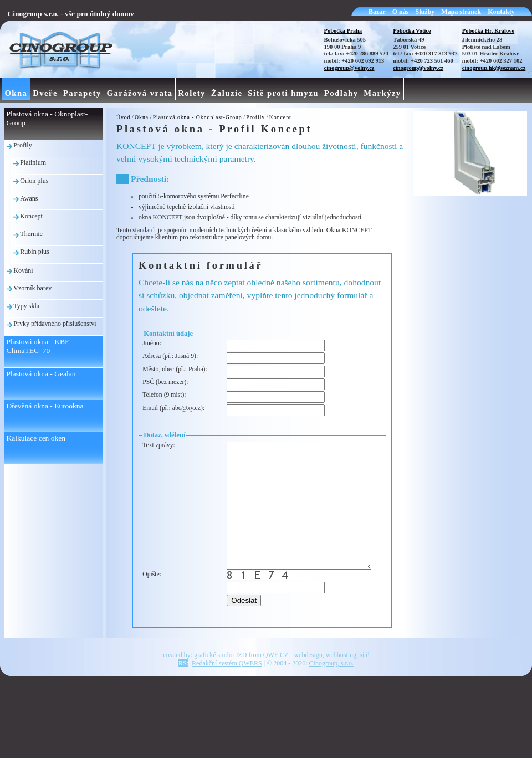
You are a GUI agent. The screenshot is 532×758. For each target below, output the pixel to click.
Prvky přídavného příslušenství (55, 324)
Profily (255, 117)
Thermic (31, 234)
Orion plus (34, 181)
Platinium (33, 162)
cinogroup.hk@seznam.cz (494, 68)
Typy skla (26, 306)
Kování (23, 270)
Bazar (377, 12)
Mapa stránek (461, 12)
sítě (364, 687)
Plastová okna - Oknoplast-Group (198, 117)
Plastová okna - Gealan (41, 374)
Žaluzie (227, 93)
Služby (425, 12)
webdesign (308, 687)
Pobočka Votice (412, 31)
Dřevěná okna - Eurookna (45, 406)
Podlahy (341, 93)
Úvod (124, 117)
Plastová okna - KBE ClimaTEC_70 (38, 346)
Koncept (280, 117)
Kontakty (501, 12)
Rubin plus (34, 252)
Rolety (192, 93)
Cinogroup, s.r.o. (331, 695)
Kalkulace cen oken (36, 438)
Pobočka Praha (343, 31)
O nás (401, 12)
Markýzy (382, 93)
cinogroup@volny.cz (349, 68)
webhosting (341, 687)
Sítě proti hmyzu (283, 93)
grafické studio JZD (220, 687)
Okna (142, 117)
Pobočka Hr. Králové (488, 31)
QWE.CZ (276, 687)
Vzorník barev (32, 288)
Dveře (45, 93)
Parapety (82, 93)
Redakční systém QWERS (227, 695)
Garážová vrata (140, 93)
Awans (29, 198)
